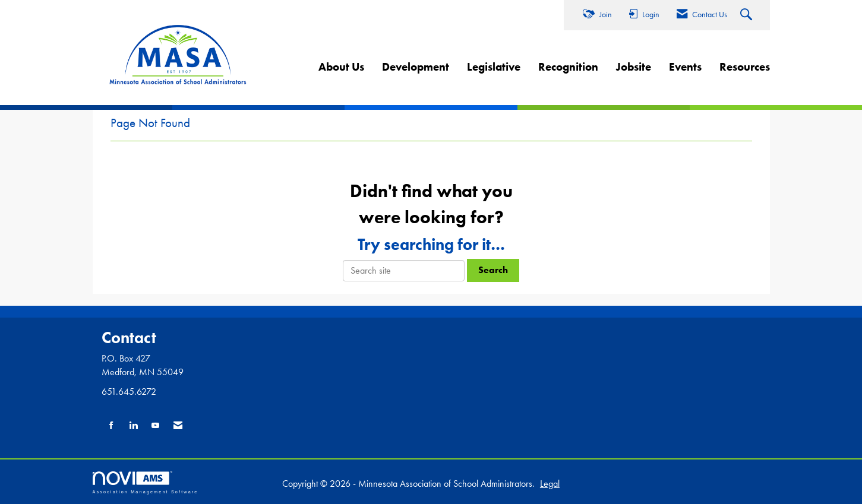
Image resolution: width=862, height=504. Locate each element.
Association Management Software (146, 482)
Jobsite (634, 67)
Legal (550, 484)
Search (493, 270)
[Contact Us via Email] (178, 426)
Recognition (568, 67)
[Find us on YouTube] (155, 426)
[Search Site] (748, 15)
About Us (341, 67)
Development (416, 67)
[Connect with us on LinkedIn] (133, 426)
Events (685, 67)
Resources (745, 67)
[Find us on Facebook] (111, 426)
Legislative (494, 67)
